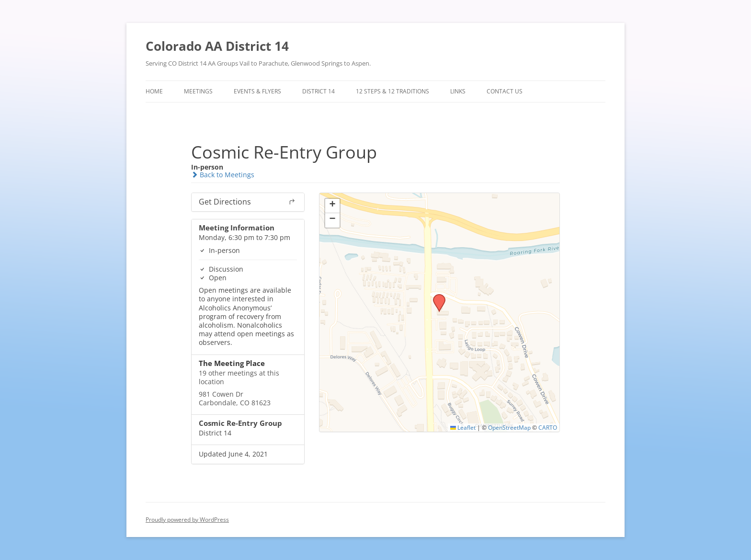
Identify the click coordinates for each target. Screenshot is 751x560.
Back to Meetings (223, 175)
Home (154, 91)
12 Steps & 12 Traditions (393, 91)
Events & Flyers (257, 91)
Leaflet (463, 427)
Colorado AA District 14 (217, 46)
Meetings (198, 91)
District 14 (319, 91)
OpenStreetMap (509, 427)
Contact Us (505, 91)
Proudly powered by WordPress (187, 520)
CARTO (548, 427)
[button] (436, 297)
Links (458, 91)
